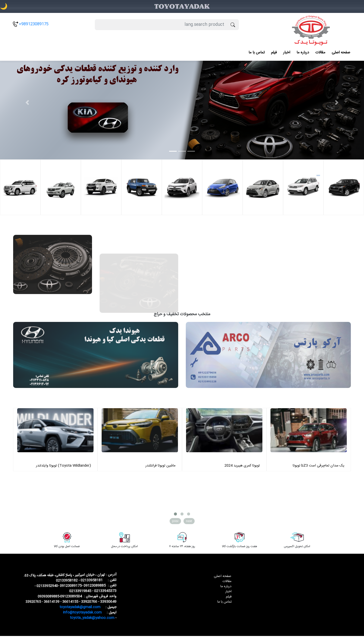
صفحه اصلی (341, 53)
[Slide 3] (191, 151)
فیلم (274, 53)
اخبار (287, 53)
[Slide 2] (182, 151)
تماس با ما (257, 53)
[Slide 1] (173, 151)
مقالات (320, 53)
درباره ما (303, 53)
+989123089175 (34, 24)
